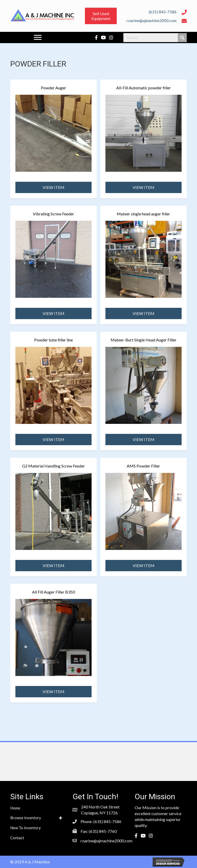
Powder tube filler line (53, 340)
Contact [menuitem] (17, 838)
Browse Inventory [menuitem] (26, 818)
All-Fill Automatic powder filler (144, 88)
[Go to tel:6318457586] (150, 12)
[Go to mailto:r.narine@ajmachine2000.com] (150, 20)
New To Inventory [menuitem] (26, 828)
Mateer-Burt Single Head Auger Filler (144, 340)
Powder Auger (53, 88)
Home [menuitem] (15, 808)
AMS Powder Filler (143, 466)
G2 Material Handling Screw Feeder (53, 466)
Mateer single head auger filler (143, 214)
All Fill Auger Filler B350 (53, 592)
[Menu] (38, 37)
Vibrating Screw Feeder (53, 214)
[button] (53, 187)
